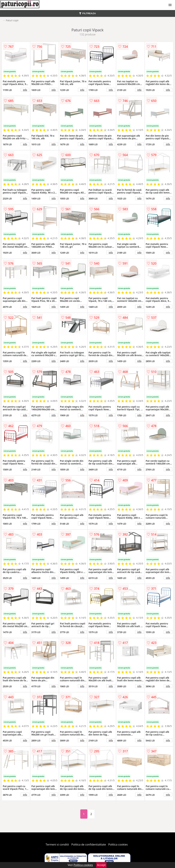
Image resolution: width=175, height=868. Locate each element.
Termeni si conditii (57, 844)
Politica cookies (118, 844)
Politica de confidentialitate (89, 844)
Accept (101, 865)
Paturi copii (12, 20)
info (25, 90)
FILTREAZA (87, 13)
